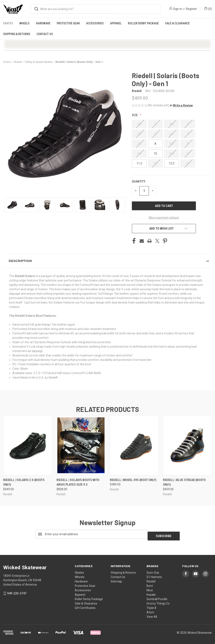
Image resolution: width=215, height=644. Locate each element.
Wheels (24, 23)
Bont (150, 584)
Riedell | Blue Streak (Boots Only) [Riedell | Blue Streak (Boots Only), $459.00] (184, 482)
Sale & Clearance (177, 23)
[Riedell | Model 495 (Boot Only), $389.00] (134, 445)
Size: (135, 115)
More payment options (164, 218)
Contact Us (45, 34)
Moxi (150, 588)
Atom (150, 610)
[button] (181, 105)
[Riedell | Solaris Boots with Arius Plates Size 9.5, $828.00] (81, 445)
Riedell (151, 580)
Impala (151, 593)
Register (191, 9)
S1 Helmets (154, 575)
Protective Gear (68, 23)
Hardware (43, 23)
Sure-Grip (153, 571)
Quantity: (139, 181)
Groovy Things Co (158, 602)
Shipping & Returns (17, 34)
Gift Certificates (85, 606)
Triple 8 (151, 606)
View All (152, 615)
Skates (8, 23)
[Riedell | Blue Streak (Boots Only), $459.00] (187, 445)
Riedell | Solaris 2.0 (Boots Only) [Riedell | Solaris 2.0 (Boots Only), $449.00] (24, 482)
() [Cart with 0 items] (208, 9)
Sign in (177, 9)
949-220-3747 (17, 591)
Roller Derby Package (143, 23)
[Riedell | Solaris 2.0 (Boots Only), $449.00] (28, 445)
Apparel (116, 23)
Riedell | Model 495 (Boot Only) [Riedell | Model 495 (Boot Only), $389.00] (133, 480)
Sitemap (116, 580)
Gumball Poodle (157, 597)
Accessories (95, 23)
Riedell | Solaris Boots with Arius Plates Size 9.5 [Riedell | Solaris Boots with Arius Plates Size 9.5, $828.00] (78, 482)
